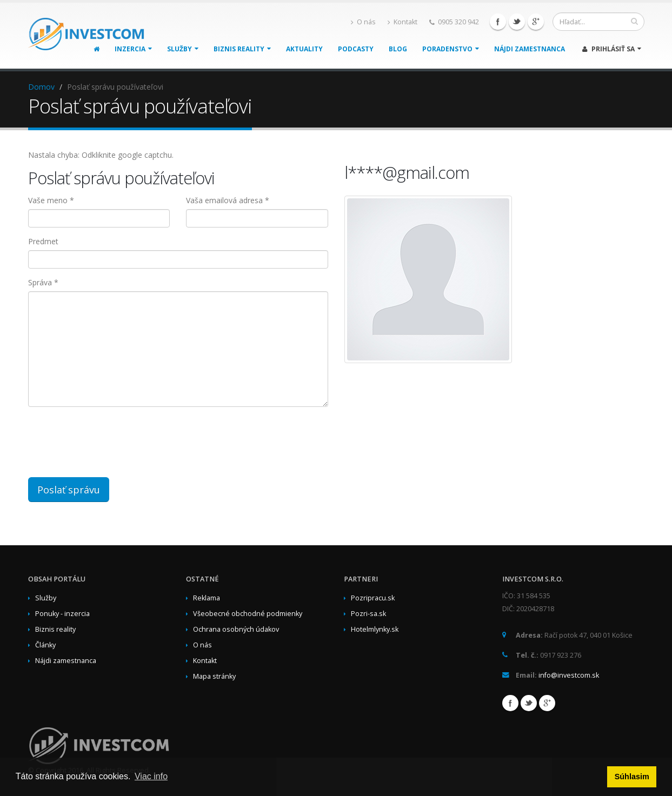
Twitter (517, 22)
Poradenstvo (451, 49)
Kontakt (402, 22)
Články (45, 645)
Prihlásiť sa (612, 49)
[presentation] (193, 436)
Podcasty (356, 49)
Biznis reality (242, 49)
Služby (183, 49)
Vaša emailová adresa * (228, 200)
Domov (41, 87)
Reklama (207, 598)
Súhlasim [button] (632, 777)
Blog (398, 49)
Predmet (43, 241)
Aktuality (304, 49)
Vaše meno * (51, 200)
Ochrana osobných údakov (236, 629)
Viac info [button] (151, 776)
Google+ (536, 22)
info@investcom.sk (569, 675)
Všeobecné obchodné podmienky (248, 614)
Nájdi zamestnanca (530, 49)
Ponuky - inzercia (62, 614)
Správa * (43, 282)
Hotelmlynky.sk (375, 629)
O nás (363, 22)
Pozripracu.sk (373, 598)
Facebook (498, 22)
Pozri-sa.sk (368, 614)
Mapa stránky (214, 676)
